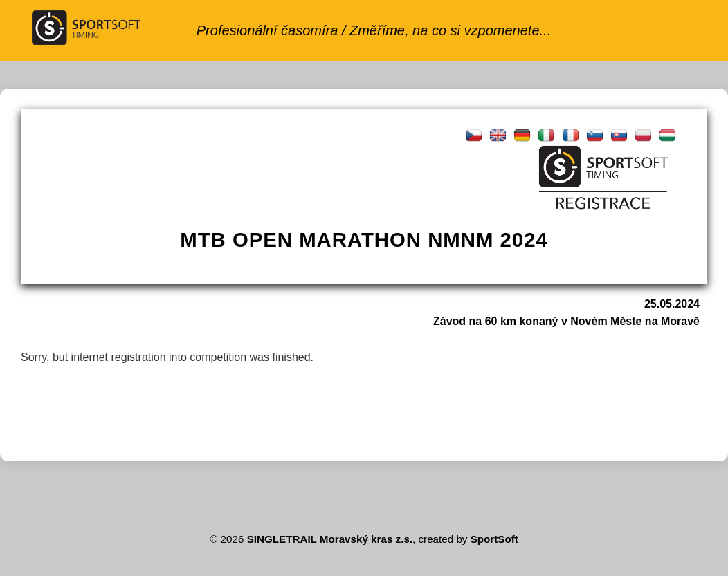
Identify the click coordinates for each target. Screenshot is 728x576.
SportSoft (494, 539)
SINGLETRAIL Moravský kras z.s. (330, 539)
